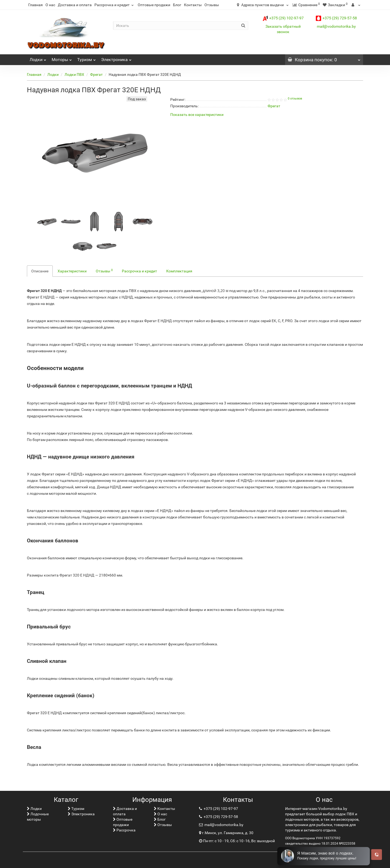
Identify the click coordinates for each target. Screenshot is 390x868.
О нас (50, 5)
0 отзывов (295, 99)
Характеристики (72, 271)
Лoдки (38, 58)
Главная (36, 5)
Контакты (193, 5)
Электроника (116, 58)
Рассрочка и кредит (115, 5)
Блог (177, 5)
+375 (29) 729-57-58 (336, 18)
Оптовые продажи (154, 5)
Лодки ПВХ (74, 74)
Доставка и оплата (75, 5)
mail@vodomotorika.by (336, 26)
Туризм (86, 58)
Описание (40, 271)
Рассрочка (124, 830)
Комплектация (179, 271)
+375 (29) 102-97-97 (283, 18)
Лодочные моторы (38, 817)
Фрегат (96, 74)
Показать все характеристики (197, 115)
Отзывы (212, 5)
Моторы (62, 58)
